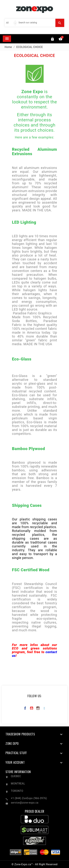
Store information (18, 772)
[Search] (36, 23)
